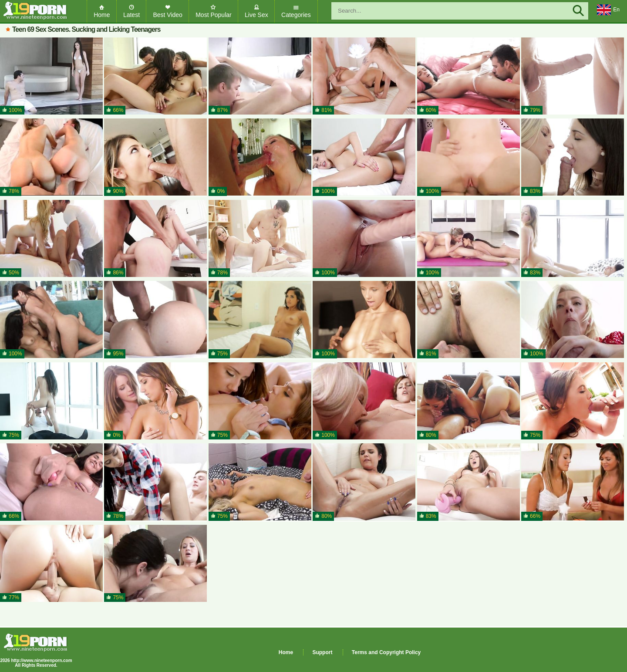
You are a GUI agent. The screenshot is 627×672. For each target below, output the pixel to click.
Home (102, 15)
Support (322, 652)
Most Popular (213, 15)
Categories (296, 15)
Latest (131, 15)
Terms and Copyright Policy (386, 652)
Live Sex (256, 15)
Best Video (167, 15)
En (608, 10)
